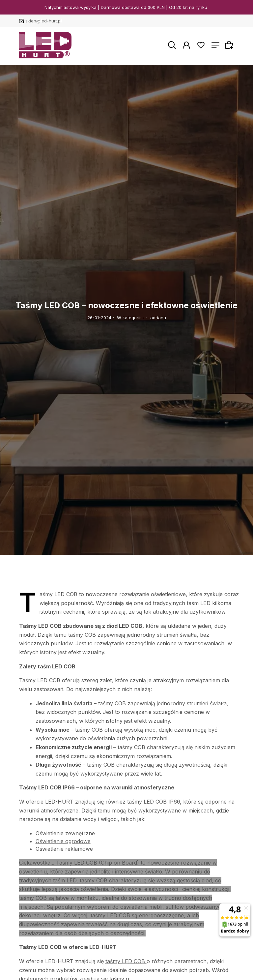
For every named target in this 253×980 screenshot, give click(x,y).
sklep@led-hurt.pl (43, 21)
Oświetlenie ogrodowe (63, 841)
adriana (158, 318)
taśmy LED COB (125, 961)
